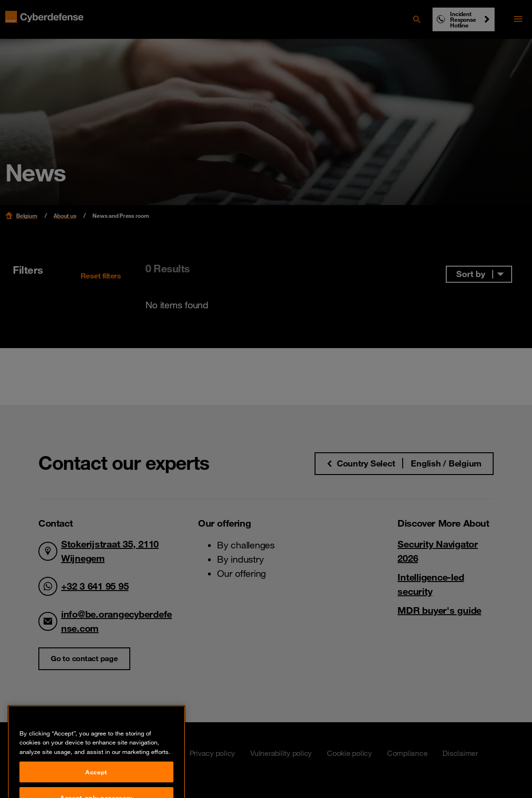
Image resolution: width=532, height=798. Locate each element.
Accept (96, 783)
